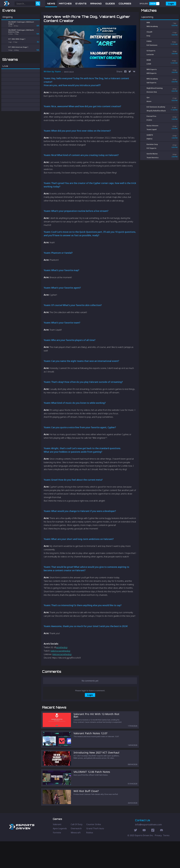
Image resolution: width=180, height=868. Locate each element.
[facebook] (125, 85)
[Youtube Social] (144, 857)
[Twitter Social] (136, 857)
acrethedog (62, 661)
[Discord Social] (153, 857)
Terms (166, 862)
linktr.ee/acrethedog (62, 668)
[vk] (134, 85)
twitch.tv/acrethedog (60, 664)
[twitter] (130, 85)
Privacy (158, 862)
